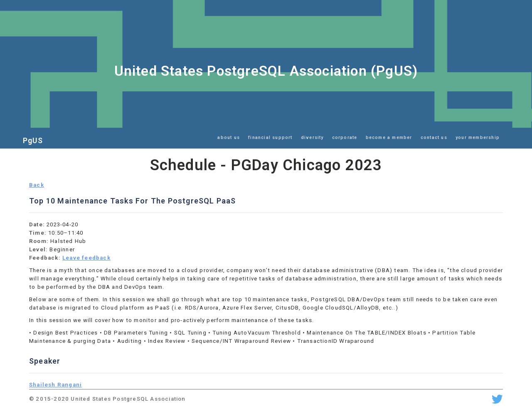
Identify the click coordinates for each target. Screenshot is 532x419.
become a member (389, 138)
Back (37, 185)
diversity (312, 138)
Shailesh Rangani (55, 385)
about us (229, 138)
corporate (345, 138)
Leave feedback (86, 258)
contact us (434, 138)
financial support (270, 138)
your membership (478, 138)
